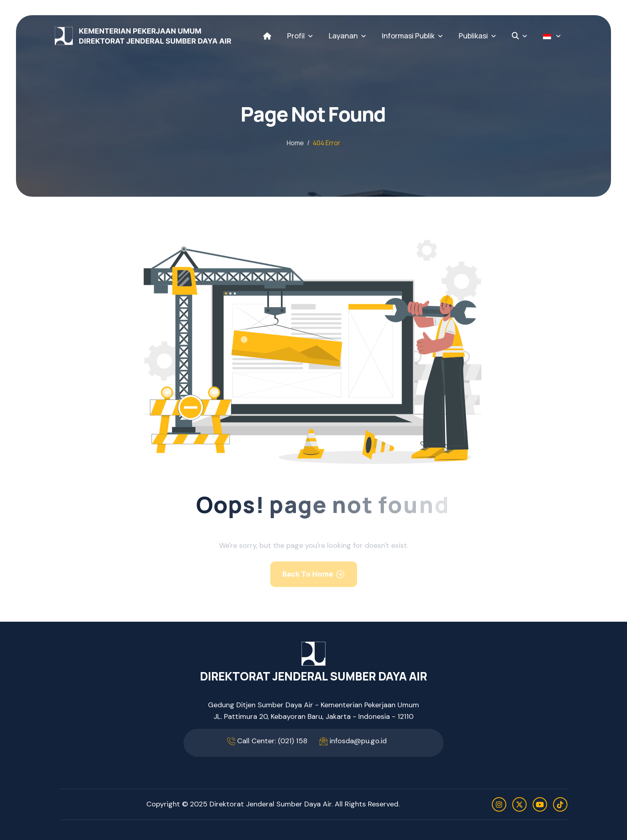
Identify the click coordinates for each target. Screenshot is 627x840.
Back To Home (308, 581)
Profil (296, 36)
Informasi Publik (408, 36)
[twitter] (519, 804)
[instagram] (499, 804)
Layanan (343, 36)
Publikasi (473, 36)
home (295, 144)
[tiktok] (560, 804)
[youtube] (540, 804)
